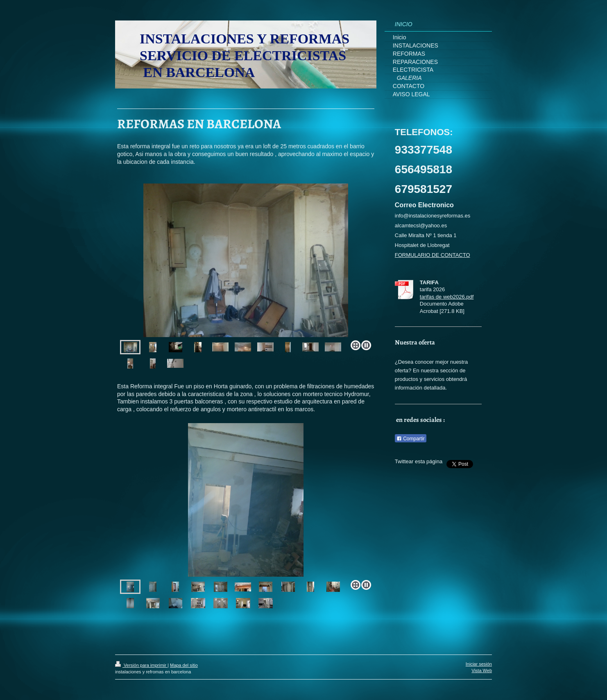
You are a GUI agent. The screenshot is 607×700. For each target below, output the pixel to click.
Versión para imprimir (141, 665)
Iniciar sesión (479, 664)
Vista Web (482, 671)
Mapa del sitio (184, 665)
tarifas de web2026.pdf (447, 297)
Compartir (411, 439)
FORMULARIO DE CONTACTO (433, 255)
